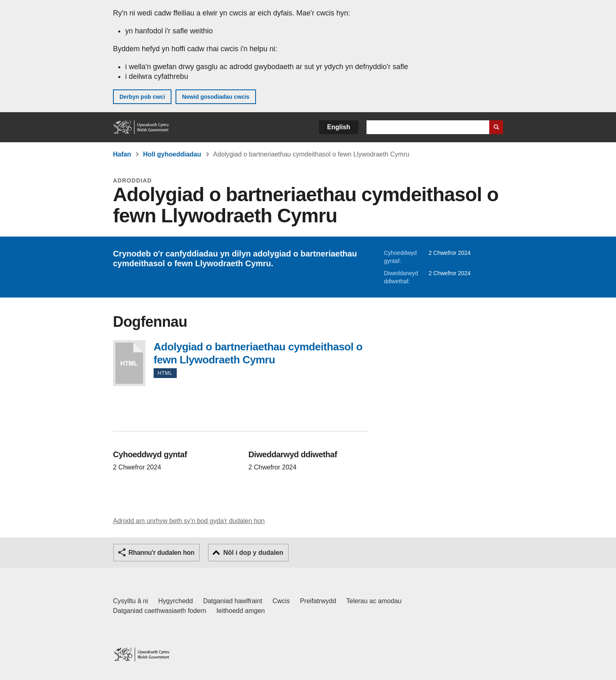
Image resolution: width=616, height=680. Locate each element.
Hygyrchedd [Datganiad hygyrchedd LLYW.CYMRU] (175, 601)
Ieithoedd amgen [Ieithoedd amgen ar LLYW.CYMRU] (241, 611)
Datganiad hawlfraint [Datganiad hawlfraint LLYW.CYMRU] (233, 601)
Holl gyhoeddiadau (172, 154)
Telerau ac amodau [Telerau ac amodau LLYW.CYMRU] (374, 601)
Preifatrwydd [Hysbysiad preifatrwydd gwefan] (318, 601)
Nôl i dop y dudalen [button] (253, 553)
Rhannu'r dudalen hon (161, 553)
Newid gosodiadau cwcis (216, 97)
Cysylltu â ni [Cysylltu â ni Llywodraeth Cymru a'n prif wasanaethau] (130, 601)
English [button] (339, 127)
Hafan (122, 154)
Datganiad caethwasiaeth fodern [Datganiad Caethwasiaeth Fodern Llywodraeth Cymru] (160, 611)
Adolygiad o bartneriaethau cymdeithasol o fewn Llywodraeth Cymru (129, 363)
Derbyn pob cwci (142, 97)
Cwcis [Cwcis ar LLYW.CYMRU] (281, 601)
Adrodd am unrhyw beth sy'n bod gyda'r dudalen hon (189, 521)
